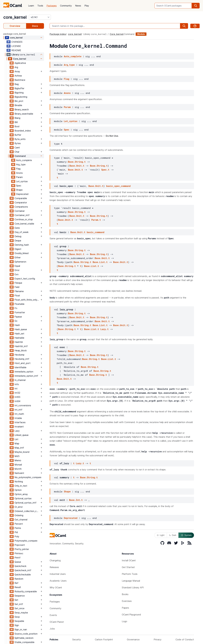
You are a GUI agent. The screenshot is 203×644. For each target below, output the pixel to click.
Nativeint (19, 473)
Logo (124, 621)
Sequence (20, 596)
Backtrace (20, 80)
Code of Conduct (185, 639)
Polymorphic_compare (26, 541)
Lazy (17, 431)
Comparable (21, 198)
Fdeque (18, 283)
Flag (18, 169)
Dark (173, 535)
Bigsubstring (21, 97)
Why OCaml (56, 587)
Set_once (19, 608)
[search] (196, 6)
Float (17, 296)
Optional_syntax (23, 498)
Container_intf (22, 215)
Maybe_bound (22, 452)
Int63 (17, 397)
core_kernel (15, 17)
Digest (18, 249)
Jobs (52, 629)
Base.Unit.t (77, 166)
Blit (16, 122)
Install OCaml (129, 560)
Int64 (17, 401)
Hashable (19, 338)
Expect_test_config (25, 279)
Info (17, 384)
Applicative (20, 63)
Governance (133, 639)
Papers (125, 608)
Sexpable (19, 621)
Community (66, 6)
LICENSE (16, 46)
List (16, 439)
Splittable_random (24, 638)
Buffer (18, 135)
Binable (18, 105)
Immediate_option (24, 372)
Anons (19, 173)
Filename (19, 291)
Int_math (19, 414)
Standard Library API (133, 587)
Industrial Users (58, 574)
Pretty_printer (22, 549)
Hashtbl (19, 342)
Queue (18, 562)
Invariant (19, 427)
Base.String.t (77, 162)
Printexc (19, 553)
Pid (16, 532)
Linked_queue (21, 435)
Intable (18, 418)
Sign (17, 625)
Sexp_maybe (21, 613)
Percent (19, 524)
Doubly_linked (22, 253)
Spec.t (105, 170)
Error (17, 270)
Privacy (158, 639)
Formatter (20, 312)
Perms (18, 528)
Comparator (21, 203)
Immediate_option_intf (26, 376)
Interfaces (20, 422)
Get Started (128, 567)
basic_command (96, 232)
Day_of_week (21, 232)
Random (19, 579)
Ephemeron (20, 262)
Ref (16, 583)
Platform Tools (130, 574)
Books (125, 594)
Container (20, 211)
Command (20, 156)
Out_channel (21, 520)
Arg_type (21, 164)
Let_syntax (22, 181)
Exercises (127, 601)
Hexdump (19, 355)
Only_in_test (21, 486)
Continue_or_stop (24, 219)
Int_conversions (23, 405)
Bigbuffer (19, 88)
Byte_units (20, 139)
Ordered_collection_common (27, 511)
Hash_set (19, 334)
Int (16, 389)
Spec (19, 186)
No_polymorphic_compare (28, 477)
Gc (16, 321)
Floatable (19, 304)
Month (18, 469)
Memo (18, 460)
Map (17, 443)
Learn (31, 6)
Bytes (18, 143)
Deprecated (22, 194)
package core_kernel (15, 34)
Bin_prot (19, 101)
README (16, 50)
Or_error (19, 507)
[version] (40, 17)
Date (17, 228)
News (78, 6)
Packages (52, 6)
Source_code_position (26, 634)
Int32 (17, 393)
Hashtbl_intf (21, 346)
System (186, 535)
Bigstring (19, 93)
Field (17, 287)
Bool (17, 126)
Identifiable (20, 367)
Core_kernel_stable (24, 224)
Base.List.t (100, 262)
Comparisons (21, 207)
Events (53, 615)
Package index (58, 34)
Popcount (20, 545)
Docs (35, 26)
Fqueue (18, 317)
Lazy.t (104, 329)
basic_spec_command (118, 186)
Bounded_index (23, 131)
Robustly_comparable (26, 591)
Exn (16, 274)
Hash (17, 325)
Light (161, 535)
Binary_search (22, 109)
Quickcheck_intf (23, 570)
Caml (17, 148)
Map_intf (19, 448)
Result (18, 587)
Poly (17, 536)
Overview (15, 26)
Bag (17, 84)
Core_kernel (19, 59)
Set (16, 600)
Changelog (55, 560)
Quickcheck (20, 566)
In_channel (20, 380)
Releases (54, 567)
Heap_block (21, 350)
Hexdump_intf (22, 359)
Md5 (17, 456)
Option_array (21, 494)
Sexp (17, 617)
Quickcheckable (23, 575)
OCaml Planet (57, 622)
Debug (18, 236)
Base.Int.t (76, 500)
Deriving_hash (22, 245)
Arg (16, 67)
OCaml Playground (131, 615)
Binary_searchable (24, 114)
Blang (17, 118)
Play (87, 6)
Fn (16, 308)
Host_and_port (22, 363)
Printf (17, 558)
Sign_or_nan (21, 629)
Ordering (19, 515)
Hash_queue (21, 329)
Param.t (96, 220)
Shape (19, 190)
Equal (17, 266)
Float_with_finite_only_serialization (27, 300)
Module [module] (141, 34)
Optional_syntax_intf (25, 503)
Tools (40, 6)
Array (17, 71)
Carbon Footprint (104, 639)
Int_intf (18, 410)
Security (77, 639)
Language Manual (131, 581)
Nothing (19, 482)
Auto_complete (24, 160)
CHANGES (17, 42)
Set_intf (19, 604)
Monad (18, 465)
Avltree (18, 76)
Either (18, 257)
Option (18, 490)
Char (17, 152)
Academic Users (58, 581)
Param (19, 177)
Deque (18, 241)
